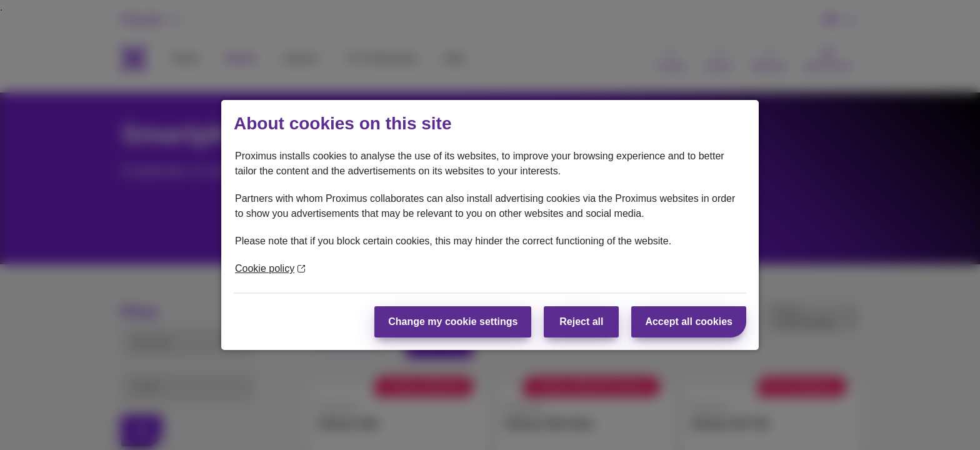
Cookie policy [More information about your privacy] (270, 268)
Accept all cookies (689, 322)
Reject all (581, 322)
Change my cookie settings (453, 322)
